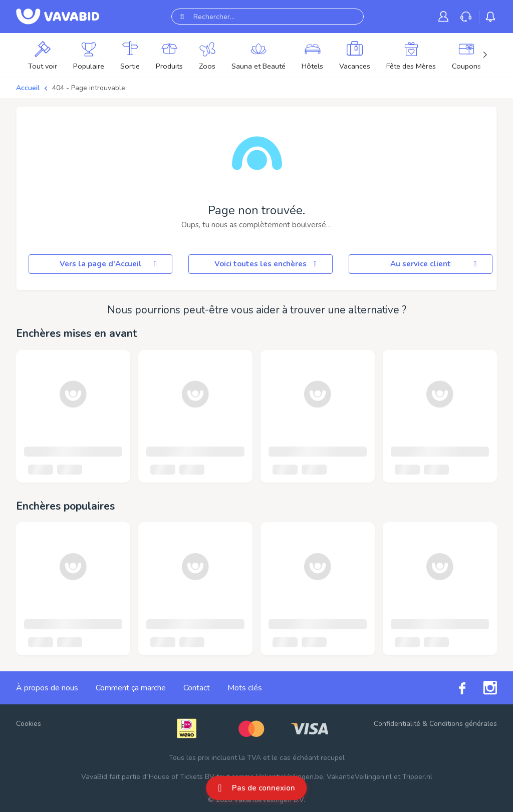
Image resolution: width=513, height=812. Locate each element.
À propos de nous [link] (47, 688)
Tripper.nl (417, 777)
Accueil (28, 88)
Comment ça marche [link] (131, 688)
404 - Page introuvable (89, 88)
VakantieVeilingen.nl (359, 777)
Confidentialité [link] (397, 724)
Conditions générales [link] (463, 724)
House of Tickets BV (182, 777)
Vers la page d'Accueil (110, 264)
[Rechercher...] (268, 17)
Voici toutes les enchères (267, 264)
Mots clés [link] (245, 688)
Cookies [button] (29, 724)
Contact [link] (197, 688)
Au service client (435, 264)
